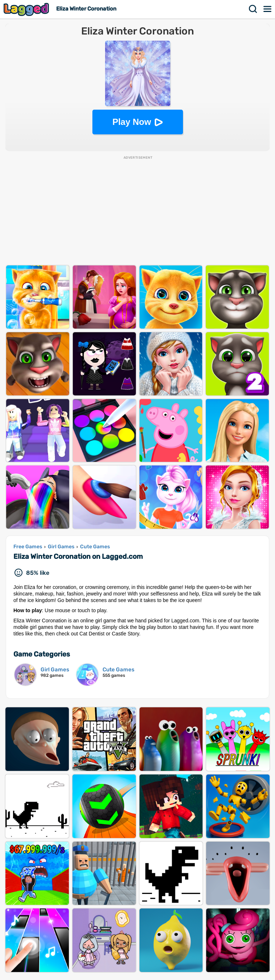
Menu (268, 9)
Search (253, 9)
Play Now (132, 122)
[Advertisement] (137, 211)
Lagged (27, 9)
